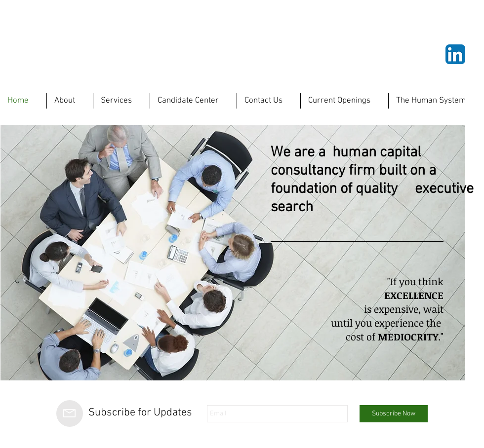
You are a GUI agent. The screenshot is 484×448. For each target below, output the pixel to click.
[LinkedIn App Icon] (455, 54)
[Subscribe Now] (394, 414)
